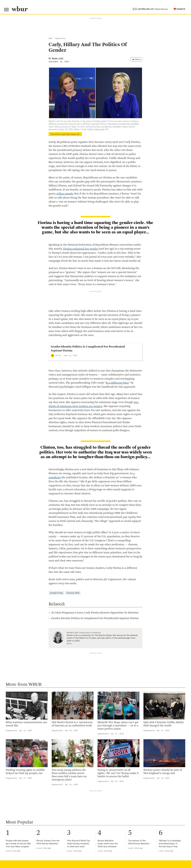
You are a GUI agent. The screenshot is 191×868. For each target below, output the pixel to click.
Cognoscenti (60, 38)
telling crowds (65, 194)
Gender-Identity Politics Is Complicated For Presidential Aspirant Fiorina (95, 618)
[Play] (53, 356)
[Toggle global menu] (6, 10)
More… (70, 643)
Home (51, 38)
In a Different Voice (117, 383)
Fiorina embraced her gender (81, 249)
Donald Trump (56, 593)
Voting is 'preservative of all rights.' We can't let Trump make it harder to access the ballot (118, 773)
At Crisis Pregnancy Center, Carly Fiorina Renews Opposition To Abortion (95, 613)
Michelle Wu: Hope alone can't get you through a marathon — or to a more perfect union (118, 726)
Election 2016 (73, 593)
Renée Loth (58, 58)
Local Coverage (13, 851)
